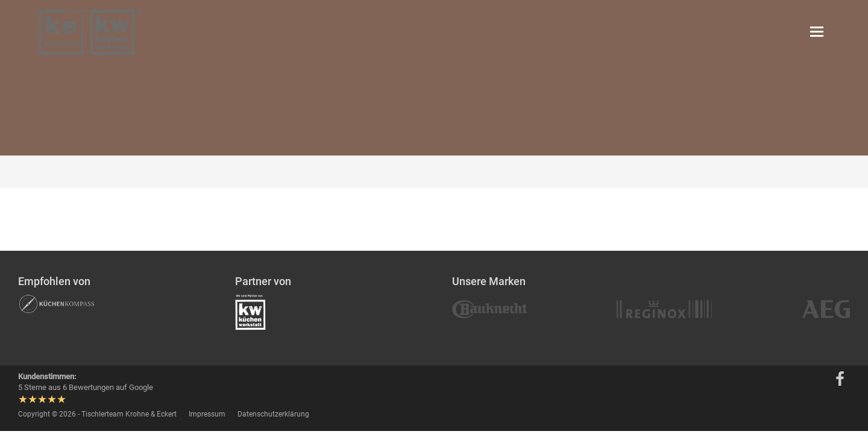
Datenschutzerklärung (273, 414)
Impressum (207, 414)
